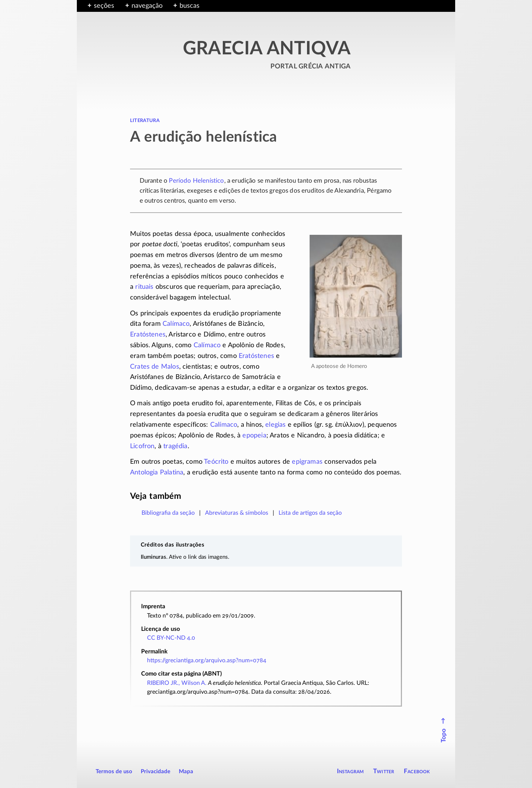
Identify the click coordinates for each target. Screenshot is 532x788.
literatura (145, 120)
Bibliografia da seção (168, 513)
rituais (144, 287)
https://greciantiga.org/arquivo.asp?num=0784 (207, 660)
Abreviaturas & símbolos (237, 513)
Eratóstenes (148, 335)
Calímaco (176, 324)
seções (104, 6)
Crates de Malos (155, 367)
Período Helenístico (196, 181)
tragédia (175, 446)
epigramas (307, 462)
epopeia (254, 436)
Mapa (186, 772)
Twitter (384, 771)
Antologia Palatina (157, 473)
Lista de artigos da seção (310, 513)
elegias (275, 425)
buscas (190, 6)
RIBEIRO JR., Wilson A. (177, 683)
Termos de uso (114, 772)
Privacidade (156, 772)
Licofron (142, 446)
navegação (147, 6)
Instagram (350, 771)
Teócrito (216, 462)
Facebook (417, 771)
